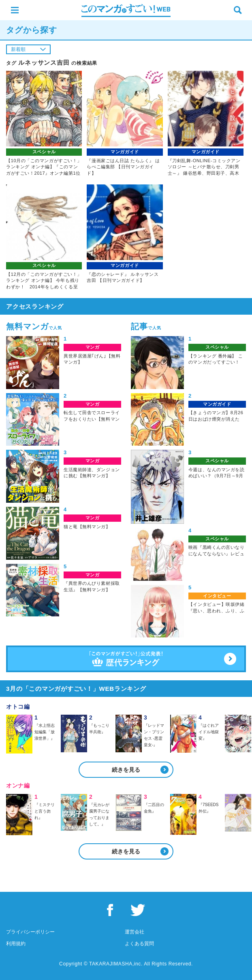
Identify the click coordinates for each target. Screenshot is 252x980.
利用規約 (16, 944)
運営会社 (135, 932)
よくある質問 (139, 944)
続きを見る (126, 770)
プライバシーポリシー (30, 932)
